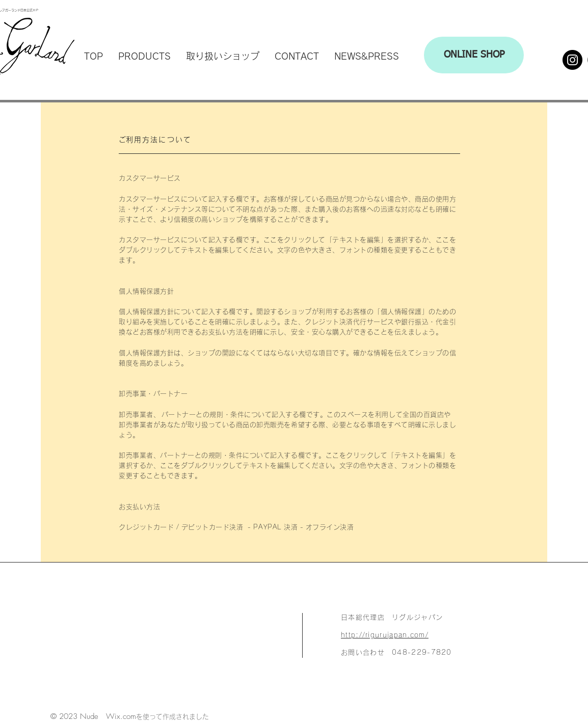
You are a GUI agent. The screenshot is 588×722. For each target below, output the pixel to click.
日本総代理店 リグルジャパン (392, 617)
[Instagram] (572, 60)
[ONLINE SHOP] (474, 55)
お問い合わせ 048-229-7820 (396, 652)
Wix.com (121, 716)
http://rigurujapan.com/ (385, 635)
